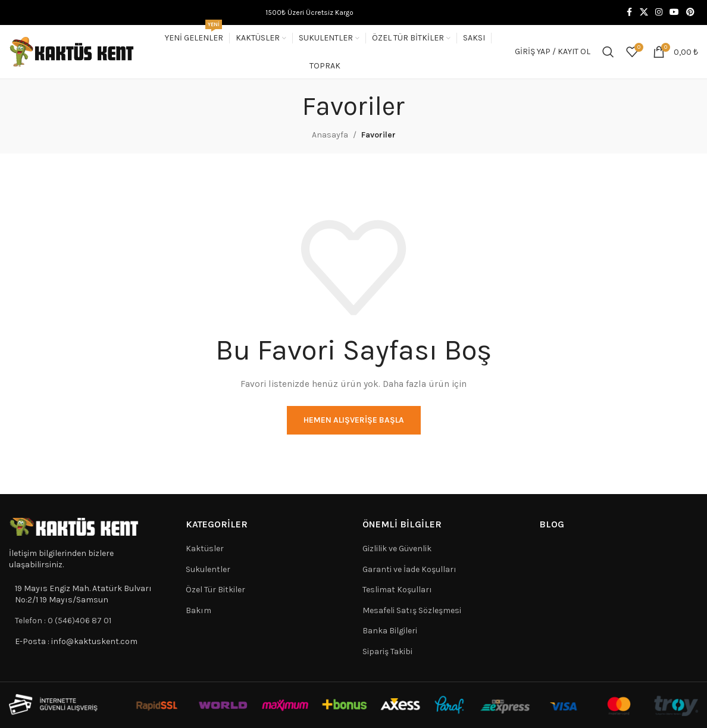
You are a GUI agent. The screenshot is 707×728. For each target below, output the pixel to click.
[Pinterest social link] (690, 13)
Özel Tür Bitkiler (215, 590)
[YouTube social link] (674, 13)
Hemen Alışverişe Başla (354, 420)
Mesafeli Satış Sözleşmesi (412, 610)
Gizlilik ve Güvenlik (397, 549)
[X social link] (644, 13)
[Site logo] (72, 51)
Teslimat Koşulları (397, 590)
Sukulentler (208, 569)
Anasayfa (330, 135)
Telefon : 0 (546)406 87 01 (63, 621)
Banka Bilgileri (390, 631)
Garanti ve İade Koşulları (409, 569)
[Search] (608, 52)
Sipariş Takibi (387, 652)
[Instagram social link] (659, 13)
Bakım (198, 610)
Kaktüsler (205, 549)
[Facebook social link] (629, 13)
